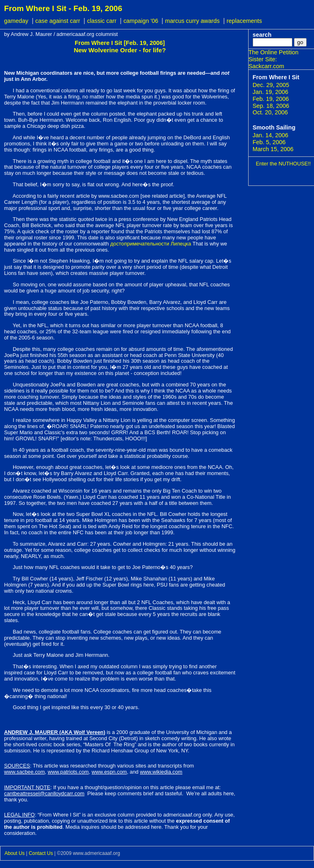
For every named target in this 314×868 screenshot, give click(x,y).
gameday (16, 21)
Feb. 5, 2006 (269, 142)
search (262, 35)
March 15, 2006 (273, 149)
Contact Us (41, 853)
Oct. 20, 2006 (270, 112)
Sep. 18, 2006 (271, 106)
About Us (15, 853)
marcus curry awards (193, 21)
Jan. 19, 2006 (270, 92)
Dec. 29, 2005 (271, 85)
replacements (244, 21)
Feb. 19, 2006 (271, 99)
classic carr (102, 21)
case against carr (58, 21)
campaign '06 (142, 21)
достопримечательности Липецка (151, 244)
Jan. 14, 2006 (270, 135)
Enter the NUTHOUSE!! (283, 164)
